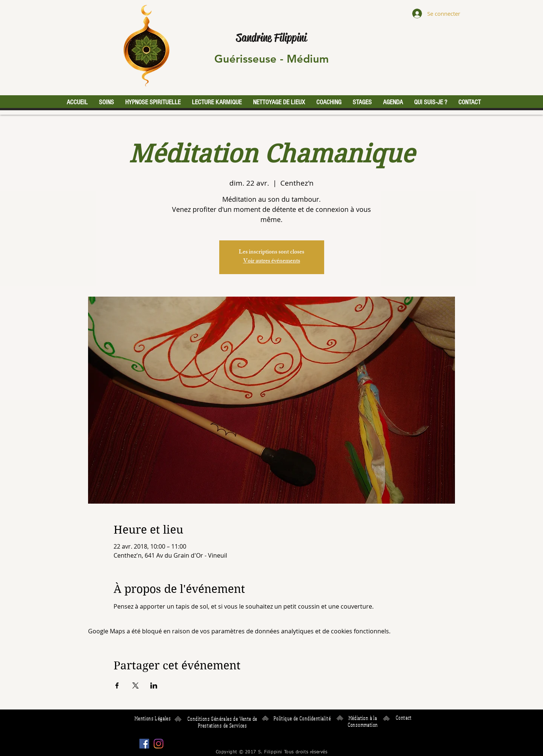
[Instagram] (159, 744)
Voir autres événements (272, 262)
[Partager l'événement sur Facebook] (117, 685)
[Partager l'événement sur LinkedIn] (154, 685)
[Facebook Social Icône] (144, 744)
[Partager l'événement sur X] (135, 685)
